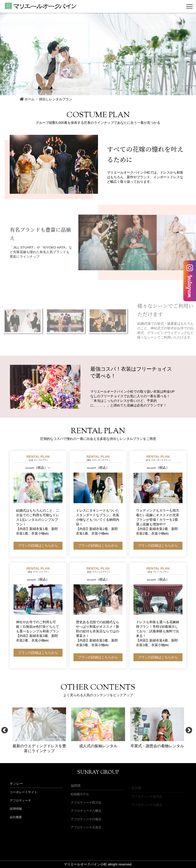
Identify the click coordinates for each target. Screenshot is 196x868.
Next (189, 730)
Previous (5, 730)
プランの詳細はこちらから (38, 545)
